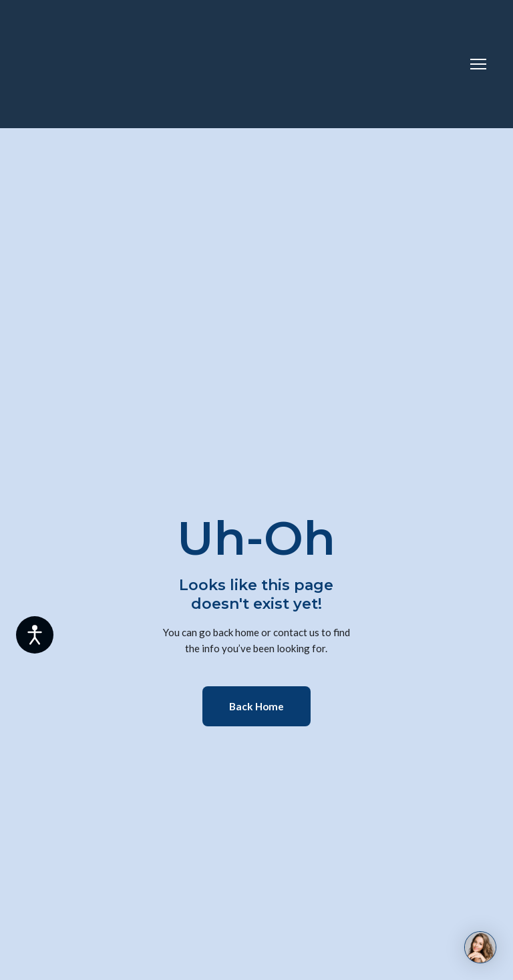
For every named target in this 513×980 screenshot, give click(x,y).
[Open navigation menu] (478, 64)
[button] (256, 706)
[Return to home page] (80, 64)
